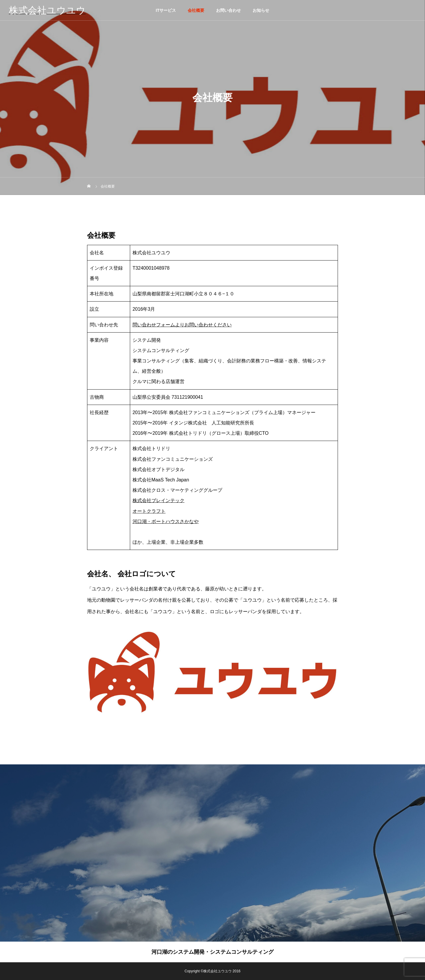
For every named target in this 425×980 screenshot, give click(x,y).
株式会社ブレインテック (158, 500)
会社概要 (196, 10)
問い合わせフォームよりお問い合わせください (182, 325)
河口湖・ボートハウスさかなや (166, 521)
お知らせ (261, 10)
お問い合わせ (228, 10)
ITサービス (166, 10)
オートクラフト (149, 511)
